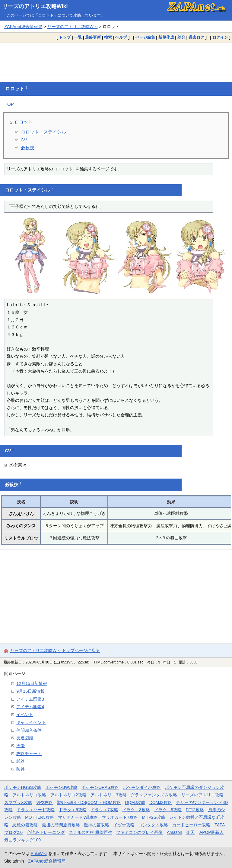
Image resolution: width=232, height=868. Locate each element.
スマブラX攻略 (18, 802)
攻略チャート (29, 753)
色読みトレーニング (46, 832)
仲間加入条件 (29, 730)
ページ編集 (145, 37)
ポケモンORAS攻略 (100, 787)
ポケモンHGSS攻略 (23, 787)
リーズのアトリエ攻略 (202, 795)
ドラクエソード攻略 (36, 810)
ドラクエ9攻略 (168, 810)
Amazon (175, 832)
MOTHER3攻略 (40, 817)
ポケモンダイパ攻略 (142, 787)
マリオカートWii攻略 (78, 817)
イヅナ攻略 (124, 825)
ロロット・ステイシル (43, 132)
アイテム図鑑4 (30, 707)
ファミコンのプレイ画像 (139, 832)
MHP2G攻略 (153, 817)
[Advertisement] (116, 59)
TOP (9, 104)
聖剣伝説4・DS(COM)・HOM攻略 (89, 802)
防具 (21, 769)
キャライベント (31, 722)
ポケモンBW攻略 (62, 787)
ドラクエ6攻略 (73, 810)
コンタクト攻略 (153, 825)
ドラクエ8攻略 (136, 810)
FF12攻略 (195, 810)
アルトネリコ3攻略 (109, 795)
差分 (181, 37)
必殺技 (28, 148)
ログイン (220, 37)
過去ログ (196, 37)
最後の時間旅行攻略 (61, 825)
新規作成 (166, 37)
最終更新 (93, 37)
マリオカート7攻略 (120, 817)
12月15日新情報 (32, 683)
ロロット (15, 89)
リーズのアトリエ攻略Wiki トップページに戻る (55, 650)
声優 (21, 746)
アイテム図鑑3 (30, 699)
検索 (108, 37)
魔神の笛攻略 (97, 825)
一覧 (78, 37)
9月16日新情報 (30, 691)
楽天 (190, 832)
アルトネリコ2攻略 (68, 795)
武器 (21, 761)
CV (24, 140)
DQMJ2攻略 (161, 802)
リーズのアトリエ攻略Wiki (35, 6)
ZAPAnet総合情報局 (23, 27)
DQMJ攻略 (135, 802)
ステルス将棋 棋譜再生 (91, 832)
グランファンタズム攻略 (154, 795)
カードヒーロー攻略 (191, 825)
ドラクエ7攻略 (104, 810)
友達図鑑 (25, 738)
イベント (25, 715)
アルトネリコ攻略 (29, 795)
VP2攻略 (45, 802)
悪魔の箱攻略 (25, 825)
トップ (65, 37)
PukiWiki (39, 853)
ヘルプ (121, 37)
